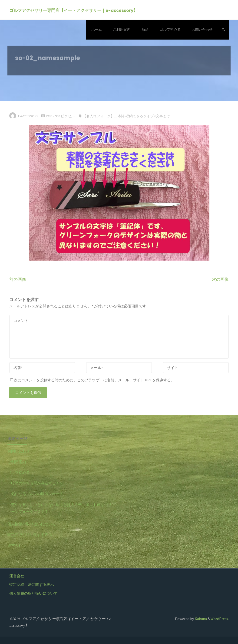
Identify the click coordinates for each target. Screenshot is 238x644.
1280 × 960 (53, 116)
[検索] (223, 30)
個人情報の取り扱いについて (32, 524)
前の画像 (18, 279)
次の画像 (220, 279)
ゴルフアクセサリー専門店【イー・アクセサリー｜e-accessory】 (73, 10)
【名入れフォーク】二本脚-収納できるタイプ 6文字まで (126, 116)
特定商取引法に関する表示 (30, 535)
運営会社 (15, 545)
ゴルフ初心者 (19, 473)
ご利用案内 (17, 462)
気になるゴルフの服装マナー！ (37, 494)
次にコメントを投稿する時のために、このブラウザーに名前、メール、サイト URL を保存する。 (92, 380)
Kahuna (200, 619)
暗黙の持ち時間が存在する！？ (37, 483)
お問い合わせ (19, 451)
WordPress (219, 619)
